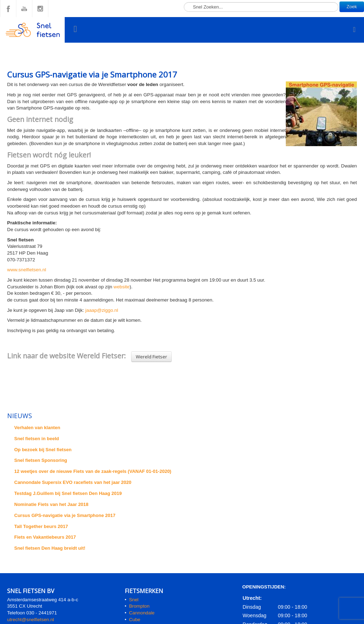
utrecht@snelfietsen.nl (31, 620)
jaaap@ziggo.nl (102, 310)
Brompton (139, 606)
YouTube (24, 9)
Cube (135, 620)
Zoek (352, 7)
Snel (134, 600)
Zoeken (184, 0)
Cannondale (142, 613)
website (121, 287)
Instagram (40, 9)
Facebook (8, 9)
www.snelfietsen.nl (27, 270)
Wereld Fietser (151, 357)
